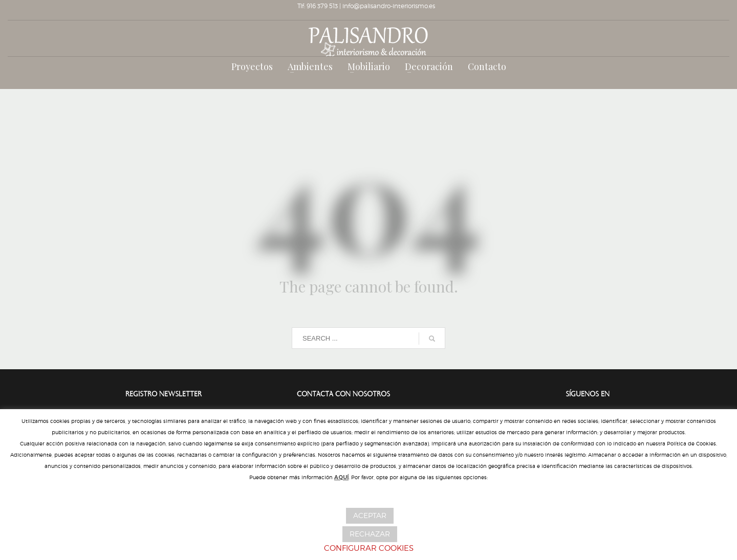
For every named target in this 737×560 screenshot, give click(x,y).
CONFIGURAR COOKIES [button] (369, 548)
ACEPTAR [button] (370, 515)
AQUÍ (341, 477)
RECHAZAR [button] (370, 534)
